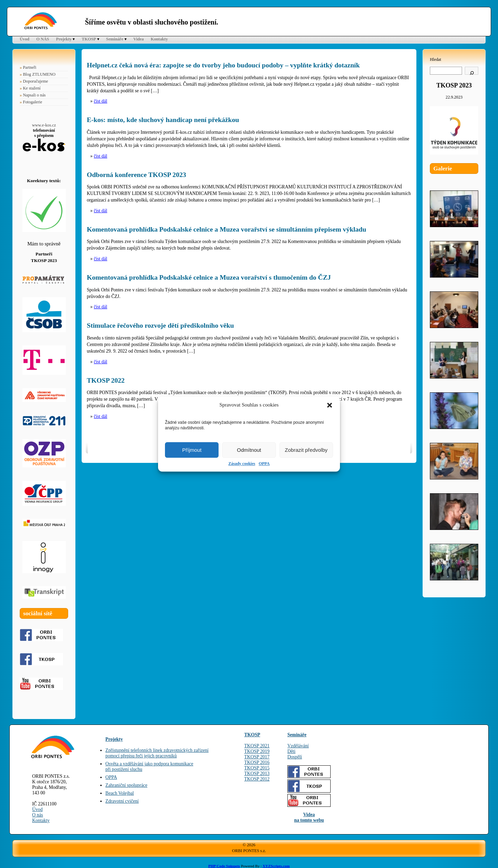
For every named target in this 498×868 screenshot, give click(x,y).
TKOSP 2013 (257, 773)
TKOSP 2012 (257, 779)
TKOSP (89, 39)
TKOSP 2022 (106, 380)
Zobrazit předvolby (306, 450)
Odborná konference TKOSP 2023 (136, 175)
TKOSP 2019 (257, 751)
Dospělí (295, 757)
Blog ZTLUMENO (39, 74)
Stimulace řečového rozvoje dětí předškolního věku (160, 325)
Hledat (436, 59)
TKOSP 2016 (257, 762)
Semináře (115, 39)
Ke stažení (32, 88)
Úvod (25, 39)
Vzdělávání (298, 746)
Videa (139, 39)
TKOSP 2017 (257, 757)
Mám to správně (44, 244)
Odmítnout (249, 450)
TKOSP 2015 (257, 768)
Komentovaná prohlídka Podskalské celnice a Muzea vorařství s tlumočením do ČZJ (209, 277)
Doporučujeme (35, 81)
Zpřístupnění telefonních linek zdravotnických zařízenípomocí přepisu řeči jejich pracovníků (157, 753)
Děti (291, 751)
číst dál (100, 101)
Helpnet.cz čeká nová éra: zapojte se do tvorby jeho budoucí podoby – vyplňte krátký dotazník (223, 65)
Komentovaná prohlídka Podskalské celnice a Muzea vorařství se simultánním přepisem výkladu (227, 229)
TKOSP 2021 (257, 746)
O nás (38, 815)
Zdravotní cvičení (122, 801)
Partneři (30, 67)
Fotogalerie (33, 102)
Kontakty (159, 39)
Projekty (64, 39)
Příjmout (192, 450)
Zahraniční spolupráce (126, 785)
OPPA (264, 464)
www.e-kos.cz (44, 125)
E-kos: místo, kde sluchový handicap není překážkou (163, 120)
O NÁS (43, 39)
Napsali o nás (34, 95)
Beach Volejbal (120, 793)
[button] (330, 405)
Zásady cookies (242, 464)
